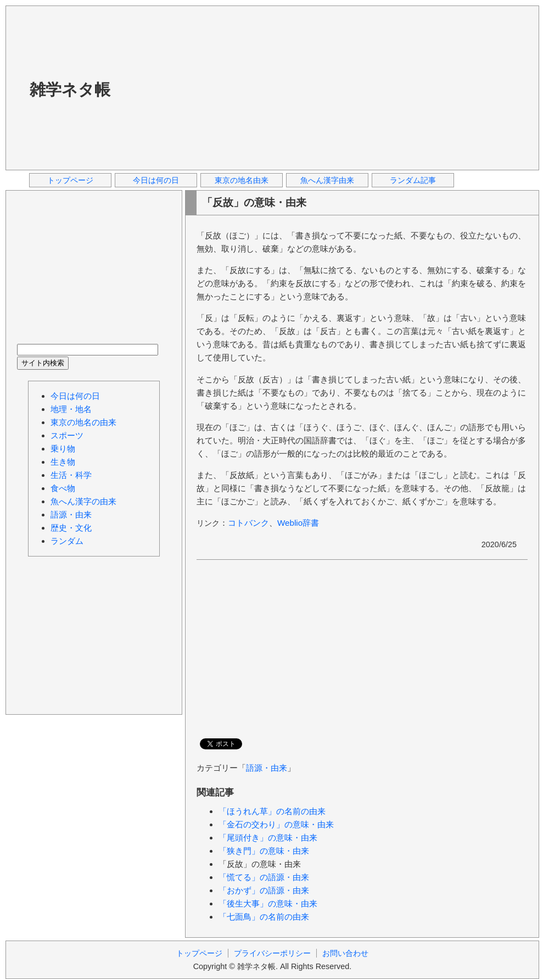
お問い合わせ (345, 953)
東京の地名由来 (242, 180)
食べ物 (63, 488)
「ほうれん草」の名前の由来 (272, 811)
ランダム (67, 541)
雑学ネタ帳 (70, 90)
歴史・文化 (71, 528)
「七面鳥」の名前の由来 (264, 917)
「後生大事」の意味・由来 (268, 903)
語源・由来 (267, 768)
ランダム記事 (413, 180)
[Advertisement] (256, 87)
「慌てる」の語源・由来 (264, 877)
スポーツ (67, 435)
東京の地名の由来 (83, 422)
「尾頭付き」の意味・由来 (268, 838)
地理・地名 (71, 409)
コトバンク (248, 523)
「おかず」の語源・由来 (264, 890)
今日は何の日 (156, 180)
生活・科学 (71, 475)
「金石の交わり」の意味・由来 (276, 824)
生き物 (63, 462)
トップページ (70, 180)
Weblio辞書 (298, 523)
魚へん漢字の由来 (83, 501)
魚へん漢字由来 (327, 180)
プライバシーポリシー (272, 953)
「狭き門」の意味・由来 (264, 851)
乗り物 (63, 449)
